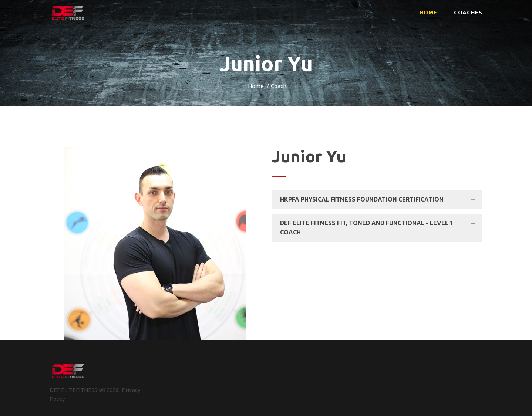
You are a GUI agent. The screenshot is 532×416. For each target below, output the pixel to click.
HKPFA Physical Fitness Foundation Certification (362, 199)
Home (256, 86)
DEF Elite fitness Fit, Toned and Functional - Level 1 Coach (367, 228)
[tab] (377, 200)
